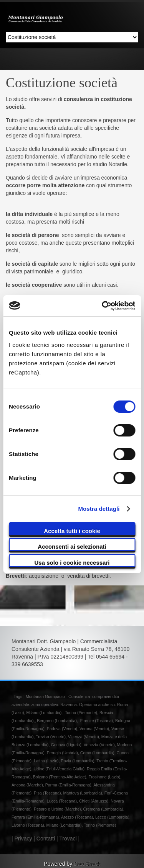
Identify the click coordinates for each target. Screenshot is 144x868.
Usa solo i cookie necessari (72, 563)
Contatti (46, 839)
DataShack (87, 864)
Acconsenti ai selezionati (72, 547)
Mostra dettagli (99, 509)
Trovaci (68, 839)
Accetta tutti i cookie (72, 531)
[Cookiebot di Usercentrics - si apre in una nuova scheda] (103, 306)
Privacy (23, 839)
